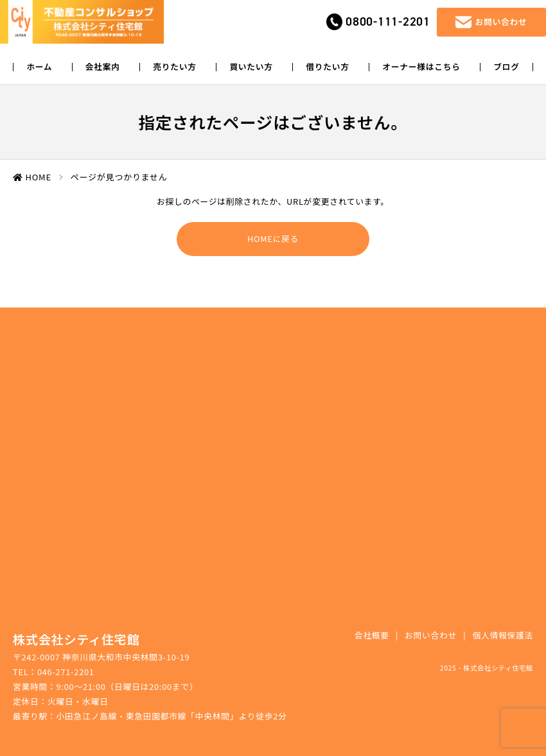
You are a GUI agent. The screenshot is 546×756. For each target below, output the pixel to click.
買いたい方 (251, 67)
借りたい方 (328, 67)
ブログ (506, 67)
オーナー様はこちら (421, 67)
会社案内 (103, 67)
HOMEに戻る (273, 238)
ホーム (39, 67)
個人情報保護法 (503, 635)
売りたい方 (175, 67)
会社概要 (372, 635)
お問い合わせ (431, 635)
